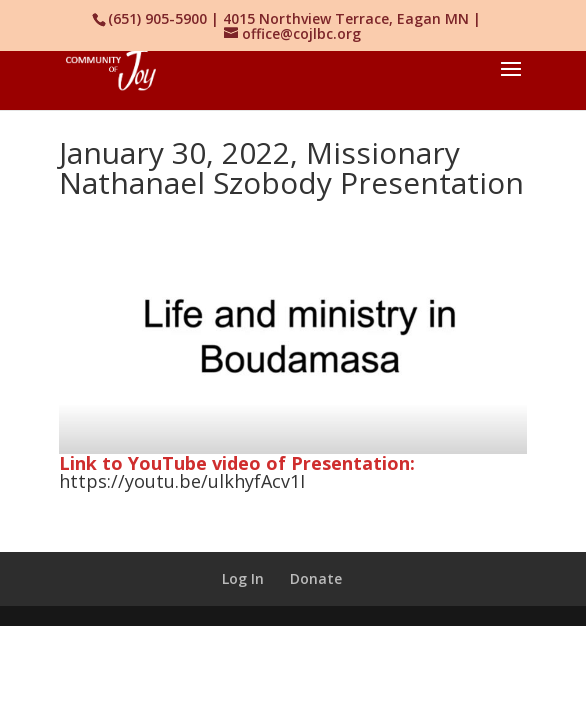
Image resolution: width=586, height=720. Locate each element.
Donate (316, 578)
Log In (243, 578)
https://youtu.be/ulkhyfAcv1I (182, 481)
